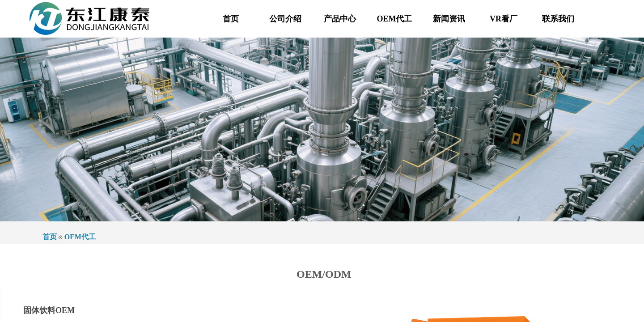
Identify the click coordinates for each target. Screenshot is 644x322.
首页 (231, 19)
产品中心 (340, 19)
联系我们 (558, 19)
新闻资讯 (449, 19)
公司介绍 (285, 19)
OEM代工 (395, 19)
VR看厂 (504, 19)
